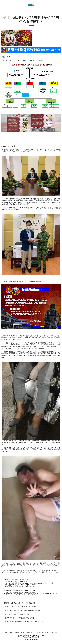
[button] (2, 5)
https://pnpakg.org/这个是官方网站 (33, 60)
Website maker (35, 639)
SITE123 (29, 639)
